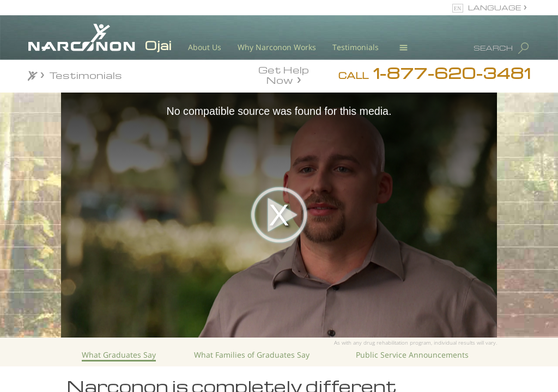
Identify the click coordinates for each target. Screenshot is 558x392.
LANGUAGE (495, 7)
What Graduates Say (119, 355)
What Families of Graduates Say (252, 355)
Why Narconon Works (277, 47)
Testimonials (356, 47)
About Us (205, 47)
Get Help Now (284, 74)
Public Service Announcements (412, 355)
